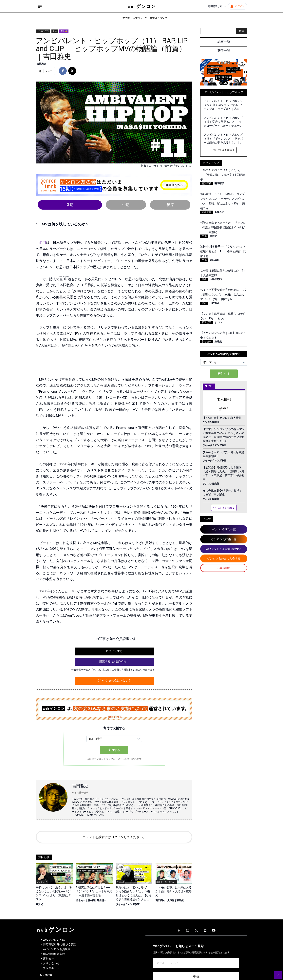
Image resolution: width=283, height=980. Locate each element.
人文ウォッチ (140, 18)
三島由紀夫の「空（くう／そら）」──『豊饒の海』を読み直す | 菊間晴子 (223, 175)
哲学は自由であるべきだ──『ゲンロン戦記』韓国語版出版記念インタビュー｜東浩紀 (223, 227)
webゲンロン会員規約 (57, 949)
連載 (204, 303)
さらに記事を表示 (224, 150)
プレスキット (51, 968)
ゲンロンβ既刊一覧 (224, 529)
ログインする (114, 651)
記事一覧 (224, 42)
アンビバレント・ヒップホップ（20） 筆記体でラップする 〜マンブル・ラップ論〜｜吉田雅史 (224, 105)
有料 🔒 (64, 31)
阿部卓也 (215, 260)
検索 (242, 31)
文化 (55, 31)
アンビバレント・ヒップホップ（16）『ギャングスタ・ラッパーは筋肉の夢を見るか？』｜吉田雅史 (223, 139)
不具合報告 (224, 568)
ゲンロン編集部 (211, 422)
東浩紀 (39, 904)
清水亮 (91, 900)
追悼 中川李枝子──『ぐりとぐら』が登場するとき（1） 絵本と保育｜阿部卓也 (223, 251)
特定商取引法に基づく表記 (60, 944)
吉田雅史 (41, 64)
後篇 (170, 205)
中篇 (126, 205)
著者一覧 (224, 51)
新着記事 (207, 212)
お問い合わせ (51, 963)
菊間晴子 (219, 183)
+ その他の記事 (80, 793)
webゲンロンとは (54, 940)
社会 (204, 279)
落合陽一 (102, 900)
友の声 (126, 18)
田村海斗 (215, 303)
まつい (218, 322)
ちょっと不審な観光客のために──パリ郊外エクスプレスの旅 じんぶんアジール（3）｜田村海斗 (223, 294)
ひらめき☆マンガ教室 (128, 904)
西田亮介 (160, 900)
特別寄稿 (207, 183)
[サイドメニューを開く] (40, 6)
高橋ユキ (219, 212)
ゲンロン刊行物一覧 (224, 539)
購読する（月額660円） (114, 661)
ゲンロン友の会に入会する (114, 680)
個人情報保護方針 (54, 954)
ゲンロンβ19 (43, 31)
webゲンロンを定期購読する (224, 549)
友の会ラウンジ (159, 18)
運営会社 (48, 959)
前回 (43, 243)
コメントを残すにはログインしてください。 (114, 837)
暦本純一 (81, 900)
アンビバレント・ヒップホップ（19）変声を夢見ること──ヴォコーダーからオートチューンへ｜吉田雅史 (223, 122)
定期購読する (217, 6)
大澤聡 (171, 900)
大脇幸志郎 (216, 279)
